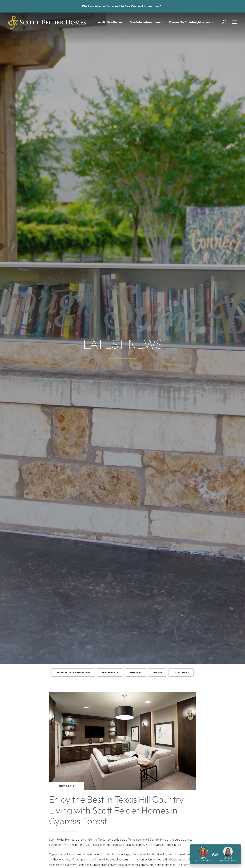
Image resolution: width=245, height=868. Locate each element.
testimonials (110, 672)
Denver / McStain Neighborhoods (191, 22)
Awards (157, 672)
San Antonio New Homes (146, 22)
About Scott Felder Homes (73, 672)
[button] (224, 22)
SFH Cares (135, 672)
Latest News (181, 672)
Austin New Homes (110, 22)
